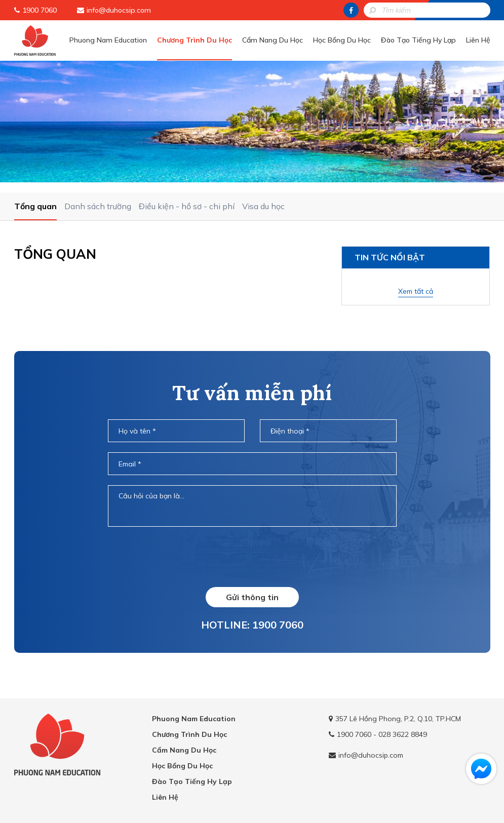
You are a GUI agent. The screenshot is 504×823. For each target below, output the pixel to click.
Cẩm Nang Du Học (273, 40)
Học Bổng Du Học (342, 40)
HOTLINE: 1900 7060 (252, 625)
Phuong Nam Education (108, 40)
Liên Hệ (478, 40)
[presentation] (252, 557)
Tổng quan (35, 206)
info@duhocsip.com (119, 10)
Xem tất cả (416, 291)
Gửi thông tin (252, 597)
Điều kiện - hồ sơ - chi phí (187, 206)
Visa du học (263, 206)
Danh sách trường (98, 206)
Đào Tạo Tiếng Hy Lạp (418, 40)
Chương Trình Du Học (195, 40)
